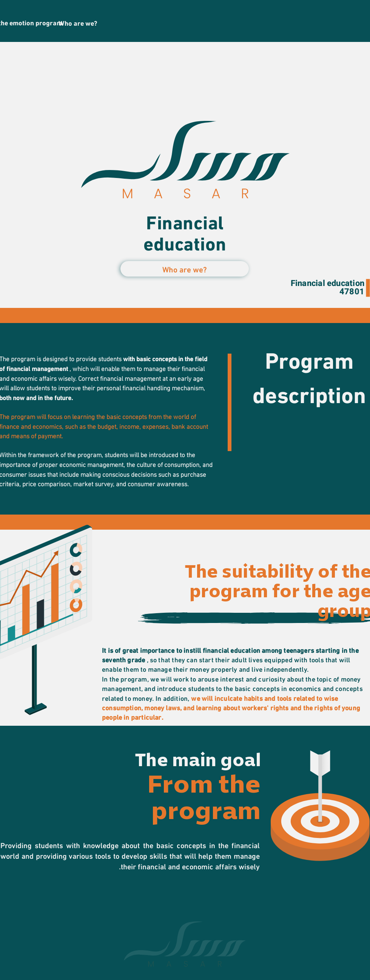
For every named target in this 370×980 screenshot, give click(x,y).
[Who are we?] (78, 23)
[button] (185, 269)
